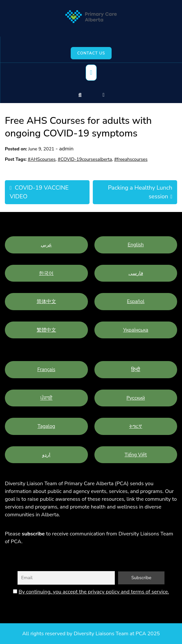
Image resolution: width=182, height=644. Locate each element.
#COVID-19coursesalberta (85, 159)
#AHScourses (42, 159)
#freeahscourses (131, 159)
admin (66, 149)
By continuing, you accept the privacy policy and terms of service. (94, 592)
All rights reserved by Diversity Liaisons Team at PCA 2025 (91, 634)
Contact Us (91, 53)
